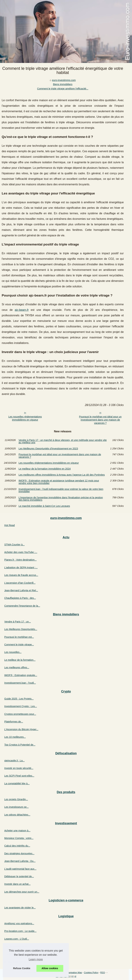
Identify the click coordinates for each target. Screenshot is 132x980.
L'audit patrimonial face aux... (20, 869)
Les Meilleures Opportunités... (21, 629)
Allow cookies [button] (50, 968)
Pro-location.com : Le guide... (20, 931)
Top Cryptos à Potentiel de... (20, 745)
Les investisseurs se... (16, 807)
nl (75, 976)
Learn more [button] (36, 959)
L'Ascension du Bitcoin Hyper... (21, 729)
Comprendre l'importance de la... (22, 606)
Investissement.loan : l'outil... (20, 683)
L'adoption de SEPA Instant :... (21, 567)
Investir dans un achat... (17, 884)
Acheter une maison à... (17, 831)
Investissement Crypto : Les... (21, 706)
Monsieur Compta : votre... (19, 838)
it (72, 976)
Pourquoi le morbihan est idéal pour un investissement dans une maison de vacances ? (100, 420)
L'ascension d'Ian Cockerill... (20, 583)
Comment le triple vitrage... (19, 645)
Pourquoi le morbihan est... (19, 637)
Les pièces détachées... (17, 815)
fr (69, 976)
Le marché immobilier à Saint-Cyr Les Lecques (44, 506)
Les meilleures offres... (17, 667)
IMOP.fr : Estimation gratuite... (21, 675)
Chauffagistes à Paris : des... (20, 598)
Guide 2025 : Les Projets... (19, 699)
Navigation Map (74, 973)
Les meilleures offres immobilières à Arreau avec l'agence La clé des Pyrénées (62, 475)
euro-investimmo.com (64, 80)
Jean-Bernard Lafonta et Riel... (21, 590)
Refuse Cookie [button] (22, 968)
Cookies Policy (91, 973)
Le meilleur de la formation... (20, 660)
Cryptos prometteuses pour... (20, 714)
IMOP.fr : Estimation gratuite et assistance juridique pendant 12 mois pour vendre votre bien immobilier (59, 482)
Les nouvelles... (13, 652)
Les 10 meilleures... (15, 737)
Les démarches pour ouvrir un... (22, 892)
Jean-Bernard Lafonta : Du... (20, 861)
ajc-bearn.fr (22, 310)
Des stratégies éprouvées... (19, 853)
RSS (103, 973)
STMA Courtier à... (14, 545)
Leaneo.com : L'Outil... (17, 939)
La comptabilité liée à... (17, 783)
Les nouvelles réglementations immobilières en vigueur (25, 418)
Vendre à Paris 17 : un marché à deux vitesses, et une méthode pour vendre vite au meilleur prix (63, 441)
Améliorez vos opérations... (19, 923)
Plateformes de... (14, 722)
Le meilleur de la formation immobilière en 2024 (45, 469)
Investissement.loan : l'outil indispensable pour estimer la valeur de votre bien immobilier (61, 490)
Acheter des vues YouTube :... (21, 552)
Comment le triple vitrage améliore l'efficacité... (63, 89)
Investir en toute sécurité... (19, 768)
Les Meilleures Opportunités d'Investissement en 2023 (48, 449)
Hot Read (10, 525)
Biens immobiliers (63, 84)
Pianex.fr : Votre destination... (20, 560)
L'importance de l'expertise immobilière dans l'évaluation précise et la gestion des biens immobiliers (61, 499)
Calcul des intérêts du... (17, 846)
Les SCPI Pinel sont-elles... (19, 776)
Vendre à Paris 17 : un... (18, 622)
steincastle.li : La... (14, 761)
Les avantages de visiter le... (20, 908)
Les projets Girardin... (16, 799)
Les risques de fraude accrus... (21, 575)
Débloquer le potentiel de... (19, 876)
